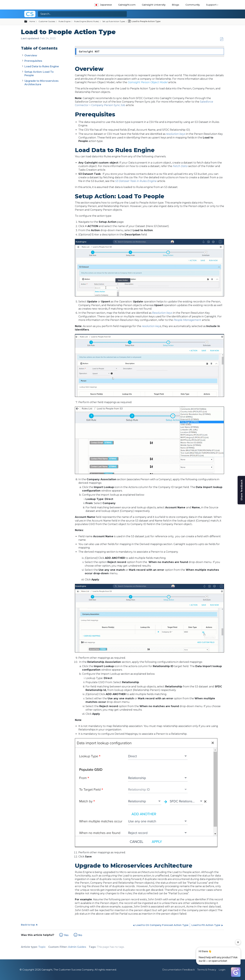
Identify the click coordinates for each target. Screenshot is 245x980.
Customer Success (47, 21)
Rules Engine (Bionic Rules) (86, 21)
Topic (42, 947)
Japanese (103, 5)
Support (211, 5)
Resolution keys (162, 313)
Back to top (28, 925)
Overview (31, 55)
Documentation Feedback (179, 970)
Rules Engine (65, 21)
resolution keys (176, 134)
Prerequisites (33, 61)
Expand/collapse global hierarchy (28, 22)
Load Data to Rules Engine (42, 66)
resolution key (151, 326)
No (80, 935)
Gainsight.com (127, 5)
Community (193, 5)
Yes (66, 935)
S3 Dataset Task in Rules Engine (136, 181)
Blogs (175, 5)
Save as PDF (222, 39)
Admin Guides (77, 947)
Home (32, 21)
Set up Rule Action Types (114, 21)
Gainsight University (154, 5)
